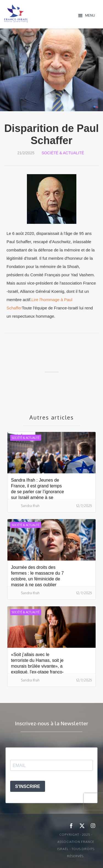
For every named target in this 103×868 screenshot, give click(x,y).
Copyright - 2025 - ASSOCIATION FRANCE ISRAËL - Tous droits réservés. (76, 845)
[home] (40, 14)
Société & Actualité (63, 153)
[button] (87, 15)
